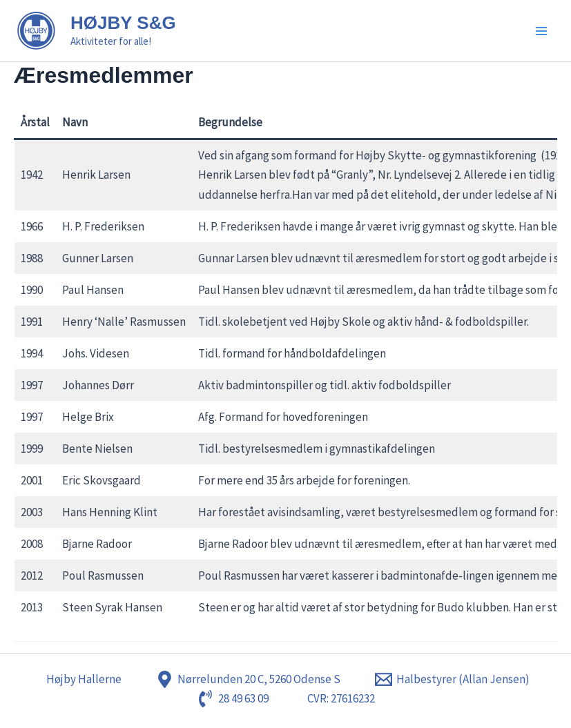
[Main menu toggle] (542, 31)
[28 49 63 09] (233, 699)
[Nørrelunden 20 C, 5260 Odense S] (248, 679)
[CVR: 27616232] (339, 699)
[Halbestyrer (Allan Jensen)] (452, 679)
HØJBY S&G (123, 23)
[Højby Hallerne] (82, 679)
